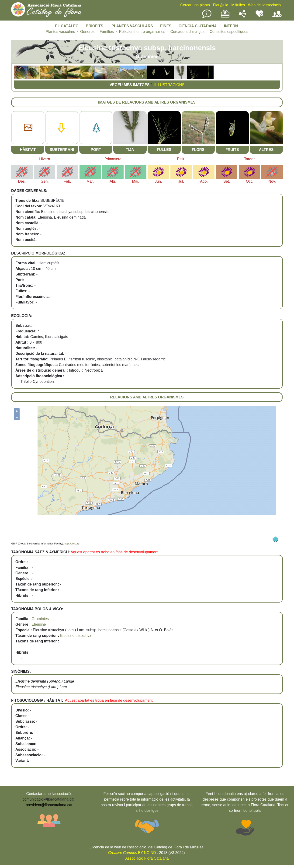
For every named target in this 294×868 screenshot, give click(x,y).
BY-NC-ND (132, 853)
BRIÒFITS (95, 26)
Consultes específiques (229, 32)
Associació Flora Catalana (147, 858)
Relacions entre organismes (142, 32)
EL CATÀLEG (67, 26)
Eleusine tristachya (76, 636)
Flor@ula (221, 5)
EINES (166, 26)
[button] (20, 78)
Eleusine (39, 624)
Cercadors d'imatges (187, 32)
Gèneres (87, 32)
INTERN (231, 26)
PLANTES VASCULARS (132, 26)
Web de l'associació (264, 5)
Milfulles (238, 5)
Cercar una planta (195, 5)
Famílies (107, 32)
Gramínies (40, 619)
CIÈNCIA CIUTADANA (198, 26)
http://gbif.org (72, 544)
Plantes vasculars (60, 32)
